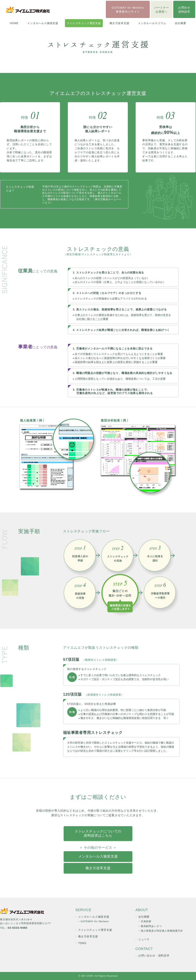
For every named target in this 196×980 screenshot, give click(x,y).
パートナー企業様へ (162, 10)
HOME (14, 23)
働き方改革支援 (119, 23)
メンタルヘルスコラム (152, 23)
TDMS (82, 943)
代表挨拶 (146, 921)
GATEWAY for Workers (95, 921)
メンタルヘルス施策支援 (43, 23)
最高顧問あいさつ (151, 926)
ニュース (144, 939)
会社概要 (180, 23)
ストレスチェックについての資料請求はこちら (98, 833)
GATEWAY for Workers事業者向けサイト (128, 10)
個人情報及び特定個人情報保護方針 (162, 931)
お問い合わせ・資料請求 (154, 956)
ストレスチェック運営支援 (84, 23)
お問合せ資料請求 (184, 10)
